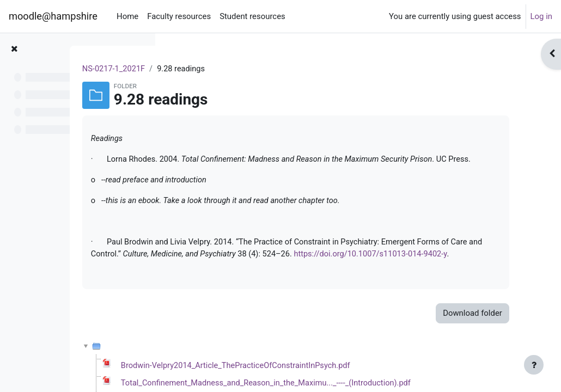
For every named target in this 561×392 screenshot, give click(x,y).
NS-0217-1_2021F (209, 69)
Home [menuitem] (127, 16)
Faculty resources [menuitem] (179, 16)
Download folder (486, 340)
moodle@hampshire (53, 16)
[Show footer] (534, 365)
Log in (541, 16)
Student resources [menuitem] (252, 16)
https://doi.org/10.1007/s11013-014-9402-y (264, 280)
